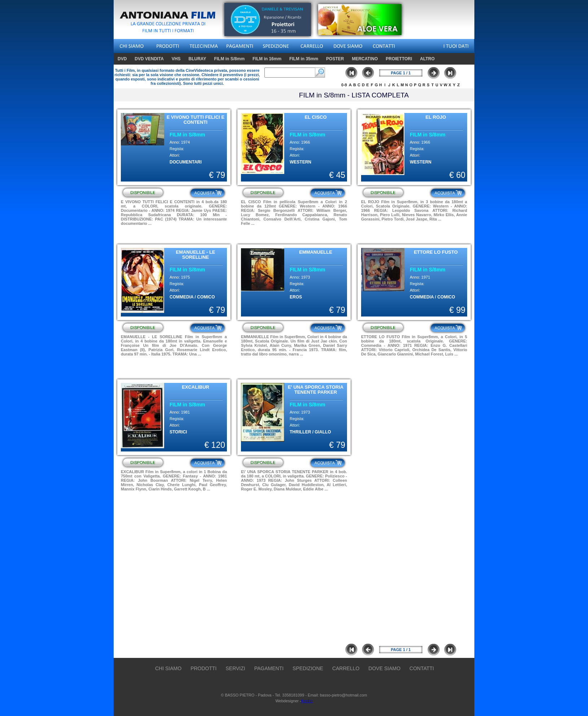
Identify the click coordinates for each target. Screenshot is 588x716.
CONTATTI (422, 668)
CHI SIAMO (168, 668)
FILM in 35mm (304, 59)
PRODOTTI (203, 668)
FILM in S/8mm (230, 59)
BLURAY (197, 59)
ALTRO (427, 59)
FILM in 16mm (268, 59)
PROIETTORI (399, 59)
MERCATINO (365, 59)
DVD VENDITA (150, 59)
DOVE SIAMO (384, 668)
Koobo (307, 701)
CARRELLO (346, 668)
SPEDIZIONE (308, 668)
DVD (123, 59)
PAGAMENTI (269, 668)
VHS (177, 59)
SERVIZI (235, 668)
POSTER (335, 59)
